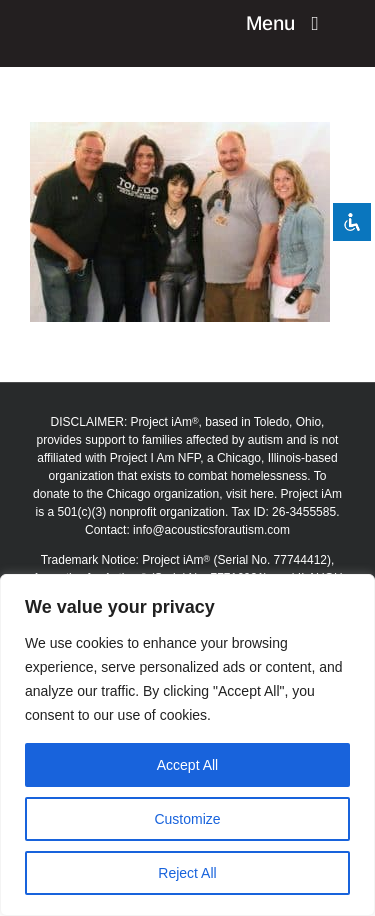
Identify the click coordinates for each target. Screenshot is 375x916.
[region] (187, 745)
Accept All (187, 765)
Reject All (187, 873)
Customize (187, 819)
